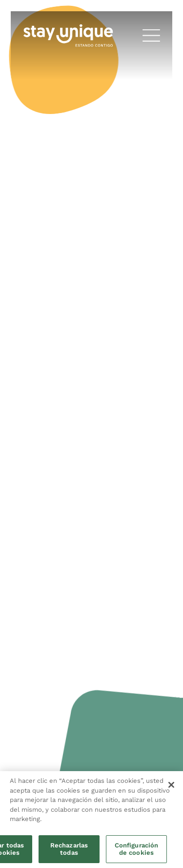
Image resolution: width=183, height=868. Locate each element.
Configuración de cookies (137, 849)
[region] (91, 820)
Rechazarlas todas (69, 849)
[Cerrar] (171, 785)
